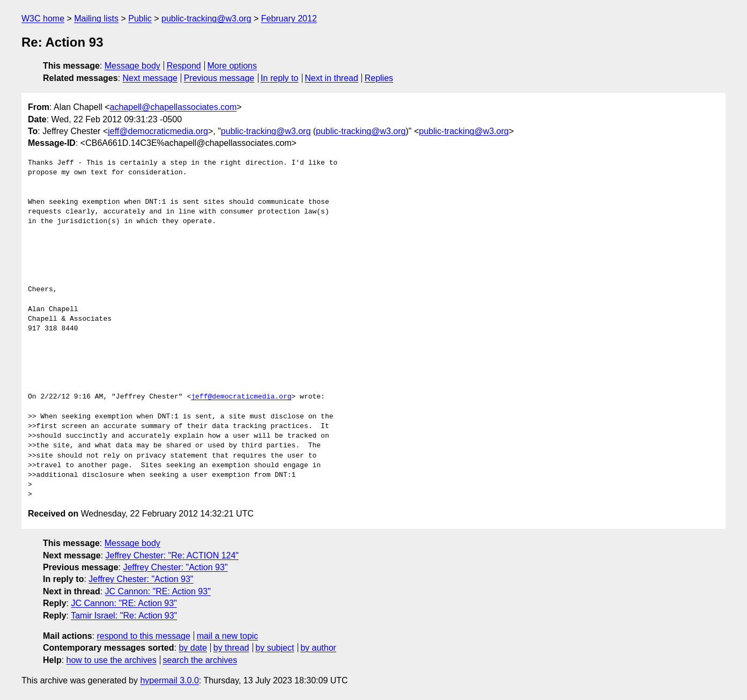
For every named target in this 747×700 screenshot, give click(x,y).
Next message (150, 78)
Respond (184, 66)
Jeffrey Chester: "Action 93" (175, 567)
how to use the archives (112, 660)
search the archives (200, 660)
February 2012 (289, 19)
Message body (132, 66)
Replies (379, 78)
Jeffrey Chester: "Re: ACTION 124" (172, 555)
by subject (275, 648)
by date (193, 648)
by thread (231, 648)
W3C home (43, 19)
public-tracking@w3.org (206, 19)
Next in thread (331, 78)
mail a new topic (228, 636)
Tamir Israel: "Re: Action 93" (124, 616)
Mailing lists (96, 19)
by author (318, 648)
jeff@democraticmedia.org (158, 131)
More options (232, 66)
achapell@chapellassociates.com (173, 107)
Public (140, 19)
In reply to (279, 78)
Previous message (219, 78)
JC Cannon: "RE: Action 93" (158, 591)
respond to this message (143, 636)
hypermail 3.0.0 (169, 680)
